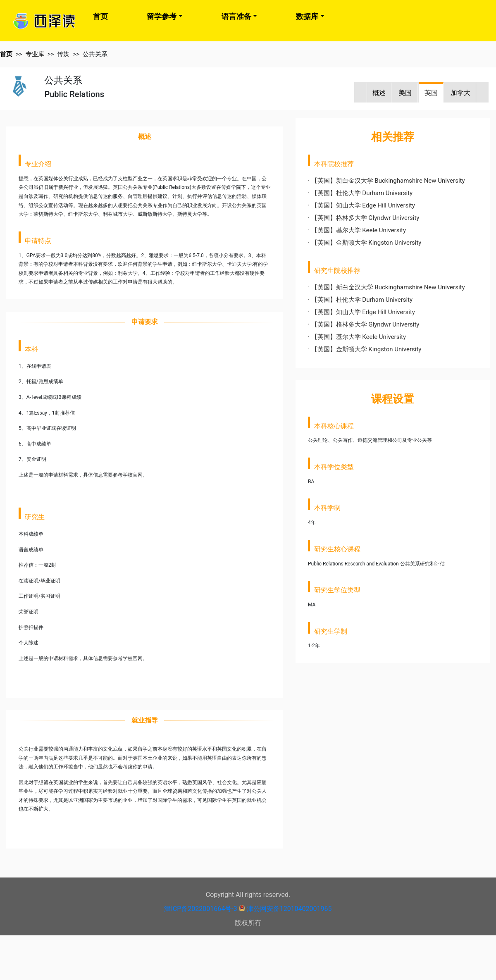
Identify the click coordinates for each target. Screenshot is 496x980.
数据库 (307, 16)
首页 (100, 16)
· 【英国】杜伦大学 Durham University (360, 193)
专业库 (35, 54)
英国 (431, 93)
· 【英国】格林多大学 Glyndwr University (364, 218)
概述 (379, 93)
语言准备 (236, 16)
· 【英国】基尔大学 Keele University (357, 230)
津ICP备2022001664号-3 (200, 909)
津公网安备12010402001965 (289, 909)
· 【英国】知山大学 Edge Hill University (361, 205)
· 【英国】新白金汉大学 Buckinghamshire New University (386, 181)
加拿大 (460, 93)
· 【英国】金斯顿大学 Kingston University (365, 243)
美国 (405, 93)
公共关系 (95, 54)
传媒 (63, 54)
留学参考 (162, 16)
